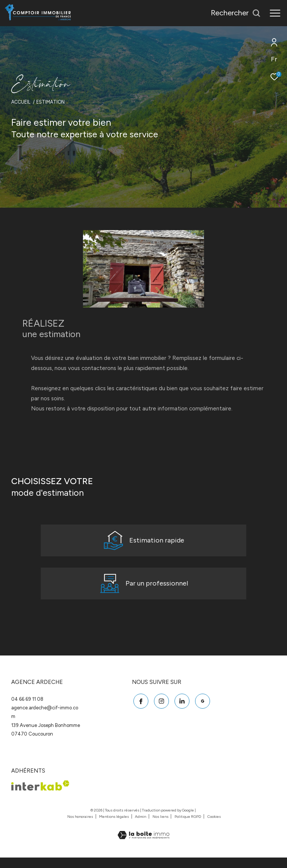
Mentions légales (114, 827)
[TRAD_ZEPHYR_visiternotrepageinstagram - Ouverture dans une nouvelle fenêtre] (160, 710)
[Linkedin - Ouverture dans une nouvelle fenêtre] (180, 710)
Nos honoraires (81, 827)
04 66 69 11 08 (27, 709)
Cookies (214, 827)
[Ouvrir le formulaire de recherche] (236, 13)
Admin (141, 827)
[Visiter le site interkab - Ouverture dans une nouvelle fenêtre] (40, 796)
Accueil (21, 102)
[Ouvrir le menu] (275, 13)
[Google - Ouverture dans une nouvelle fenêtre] (201, 710)
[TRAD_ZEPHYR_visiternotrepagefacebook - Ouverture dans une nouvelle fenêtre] (139, 710)
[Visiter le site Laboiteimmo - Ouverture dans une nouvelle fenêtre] (143, 841)
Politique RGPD (188, 827)
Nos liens (161, 827)
